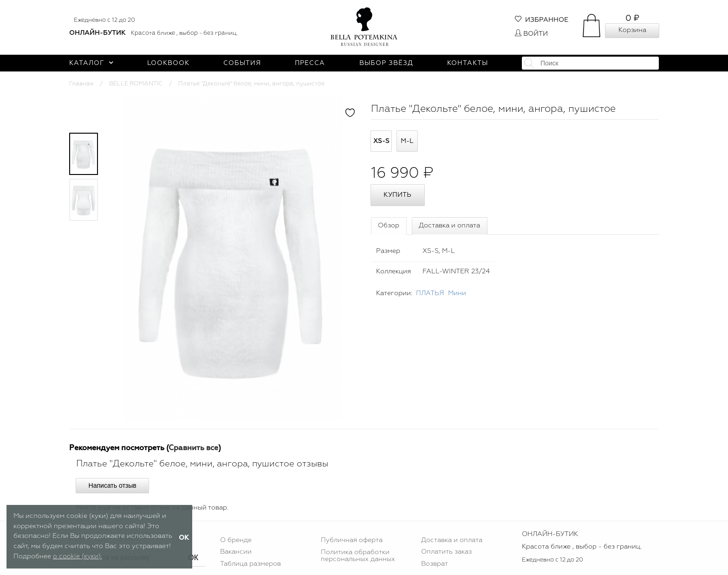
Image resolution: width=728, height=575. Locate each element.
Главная (81, 84)
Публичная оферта (352, 540)
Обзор (389, 226)
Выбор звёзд (386, 63)
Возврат (435, 564)
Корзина (632, 30)
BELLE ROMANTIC (136, 84)
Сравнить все (193, 448)
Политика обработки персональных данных (358, 556)
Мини (457, 293)
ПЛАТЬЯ (430, 293)
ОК (193, 558)
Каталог (91, 63)
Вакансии (236, 552)
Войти (531, 34)
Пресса (310, 63)
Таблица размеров (250, 564)
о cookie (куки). (78, 556)
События (242, 63)
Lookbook (168, 63)
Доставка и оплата (449, 226)
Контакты (468, 63)
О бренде (236, 540)
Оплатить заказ (446, 552)
